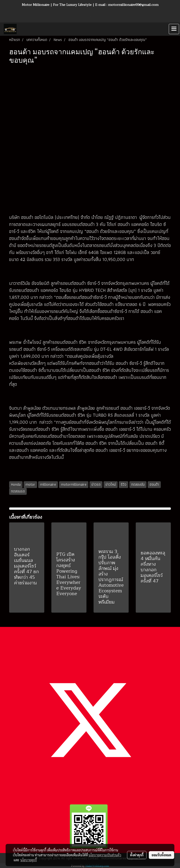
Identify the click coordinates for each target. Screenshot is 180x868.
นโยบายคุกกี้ (29, 860)
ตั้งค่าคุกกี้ (137, 855)
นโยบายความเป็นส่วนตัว (105, 855)
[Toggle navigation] (174, 29)
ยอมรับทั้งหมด (161, 855)
